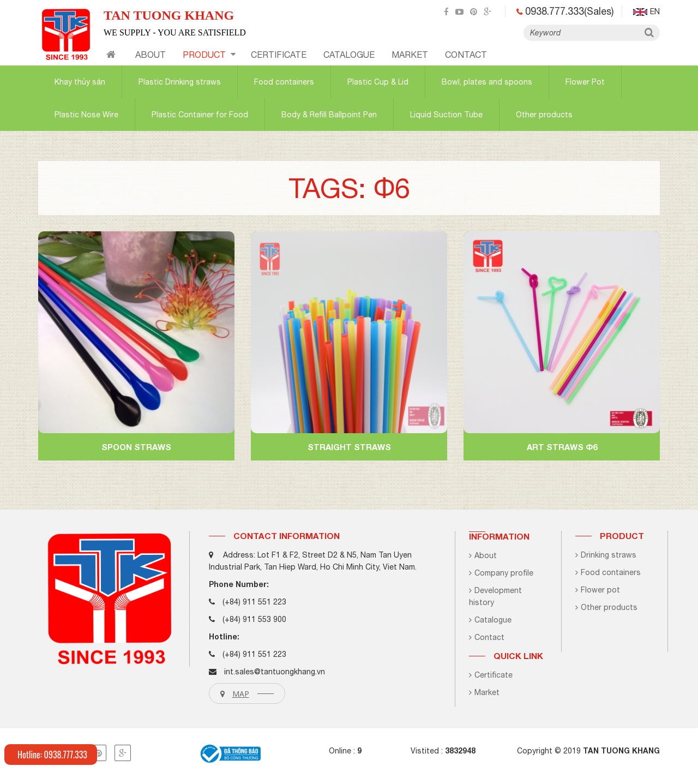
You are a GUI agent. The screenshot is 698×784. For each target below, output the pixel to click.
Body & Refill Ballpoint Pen (329, 115)
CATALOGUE (349, 55)
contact (466, 55)
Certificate (491, 675)
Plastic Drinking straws (180, 82)
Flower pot (598, 590)
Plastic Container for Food (200, 115)
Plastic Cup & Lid (378, 82)
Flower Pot (585, 82)
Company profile (501, 573)
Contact (487, 637)
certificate (279, 55)
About (151, 55)
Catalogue (490, 620)
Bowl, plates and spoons (487, 82)
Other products (544, 115)
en (646, 11)
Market (410, 55)
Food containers (284, 82)
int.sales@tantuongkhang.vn (275, 672)
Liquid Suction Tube (446, 115)
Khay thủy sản (80, 82)
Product (209, 55)
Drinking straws (606, 555)
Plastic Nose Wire (86, 115)
